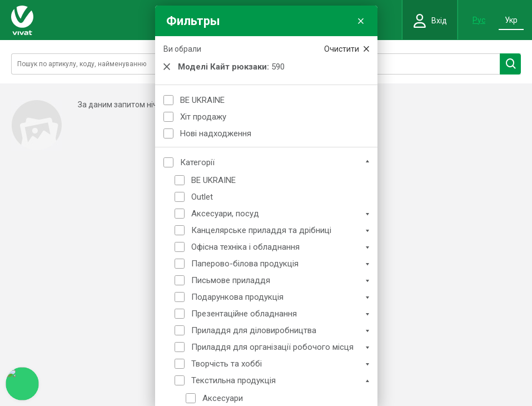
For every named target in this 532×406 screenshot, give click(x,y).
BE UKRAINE (202, 100)
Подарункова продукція (237, 297)
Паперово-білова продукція (245, 264)
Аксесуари (223, 398)
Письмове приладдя (231, 280)
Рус (479, 20)
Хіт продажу (203, 117)
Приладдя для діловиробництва (254, 330)
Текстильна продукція (233, 380)
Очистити (347, 49)
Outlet (202, 197)
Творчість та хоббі (227, 364)
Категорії (197, 162)
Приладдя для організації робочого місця (272, 347)
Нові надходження (216, 133)
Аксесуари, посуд (225, 214)
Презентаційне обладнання (244, 314)
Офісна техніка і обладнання (245, 247)
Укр (511, 20)
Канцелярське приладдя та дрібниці (261, 230)
